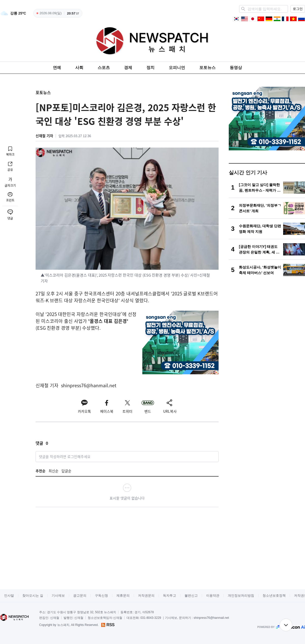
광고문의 (80, 596)
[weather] (13, 13)
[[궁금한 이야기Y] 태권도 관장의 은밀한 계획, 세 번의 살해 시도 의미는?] (267, 249)
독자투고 (170, 596)
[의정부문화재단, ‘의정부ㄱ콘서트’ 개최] (267, 208)
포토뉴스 (207, 68)
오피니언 (177, 68)
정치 (150, 68)
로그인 (298, 9)
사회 (79, 68)
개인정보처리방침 (241, 596)
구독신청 (101, 596)
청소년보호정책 (274, 596)
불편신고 (191, 596)
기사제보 (58, 596)
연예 (57, 68)
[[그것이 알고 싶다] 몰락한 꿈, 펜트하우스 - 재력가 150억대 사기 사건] (267, 188)
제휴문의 (123, 596)
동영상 (236, 68)
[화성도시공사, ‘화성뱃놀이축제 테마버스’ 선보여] (267, 270)
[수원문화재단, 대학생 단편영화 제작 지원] (267, 229)
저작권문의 (146, 596)
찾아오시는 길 (33, 596)
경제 (128, 68)
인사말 (9, 596)
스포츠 (104, 68)
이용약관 (213, 596)
